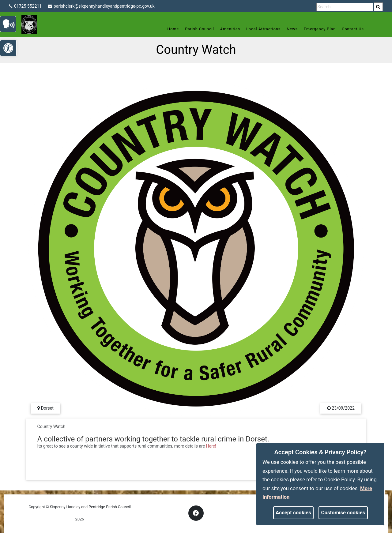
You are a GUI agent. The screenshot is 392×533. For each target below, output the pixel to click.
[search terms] (345, 7)
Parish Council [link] (197, 29)
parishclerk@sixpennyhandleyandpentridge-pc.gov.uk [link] (101, 6)
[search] (379, 7)
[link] (378, 7)
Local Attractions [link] (261, 29)
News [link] (290, 29)
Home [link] (171, 29)
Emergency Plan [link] (317, 29)
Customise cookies (343, 512)
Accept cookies (293, 512)
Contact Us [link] (350, 29)
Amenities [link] (227, 29)
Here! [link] (211, 446)
